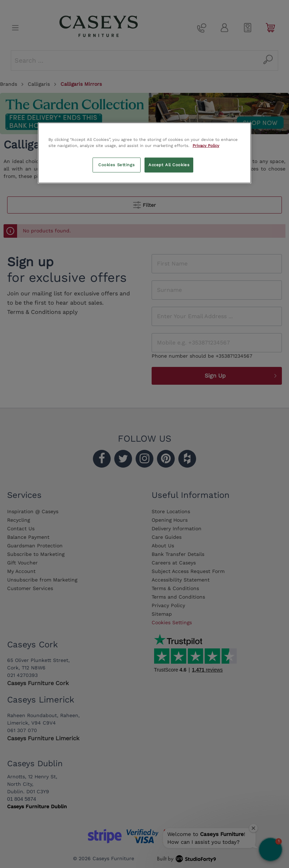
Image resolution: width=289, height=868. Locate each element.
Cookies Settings (116, 165)
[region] (144, 153)
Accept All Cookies (169, 165)
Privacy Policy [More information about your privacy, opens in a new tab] (206, 146)
